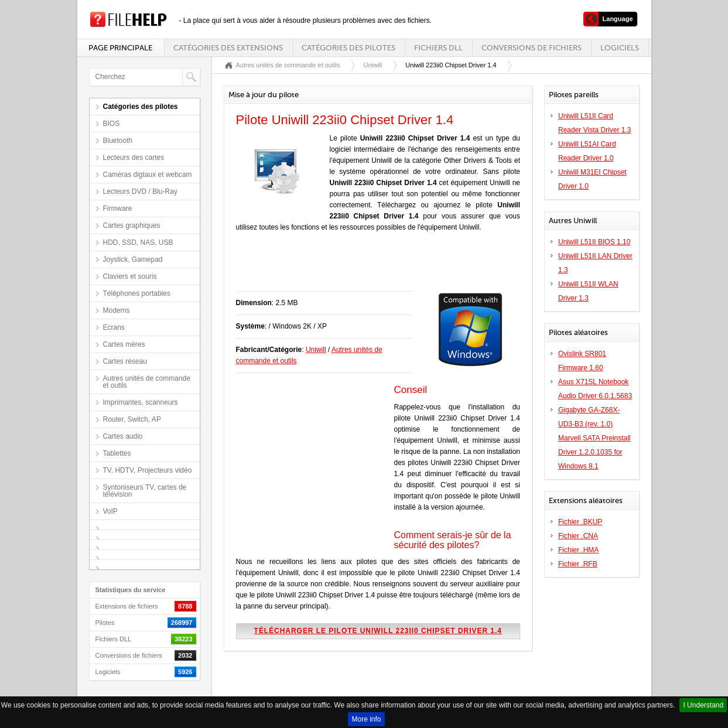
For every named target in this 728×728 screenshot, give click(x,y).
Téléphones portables (137, 293)
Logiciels (620, 48)
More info (366, 719)
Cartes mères (124, 344)
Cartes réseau (125, 361)
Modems (117, 310)
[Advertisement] (373, 268)
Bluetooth (118, 141)
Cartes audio (123, 436)
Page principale (120, 48)
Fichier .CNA (578, 536)
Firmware (118, 209)
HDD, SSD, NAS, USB (138, 242)
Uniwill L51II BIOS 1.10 (594, 242)
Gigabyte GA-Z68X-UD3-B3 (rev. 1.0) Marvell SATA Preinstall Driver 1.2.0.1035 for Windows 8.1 (594, 438)
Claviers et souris (130, 276)
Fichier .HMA (578, 550)
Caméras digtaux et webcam (148, 175)
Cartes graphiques (132, 225)
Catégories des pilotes (348, 48)
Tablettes (117, 453)
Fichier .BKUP (580, 522)
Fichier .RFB (578, 564)
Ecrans (114, 327)
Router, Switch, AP (132, 419)
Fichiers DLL (438, 48)
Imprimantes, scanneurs (141, 402)
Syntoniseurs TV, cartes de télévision (145, 491)
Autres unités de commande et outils (147, 382)
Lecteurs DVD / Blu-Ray (140, 192)
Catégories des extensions (228, 48)
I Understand (703, 705)
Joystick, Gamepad (133, 259)
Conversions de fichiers (532, 48)
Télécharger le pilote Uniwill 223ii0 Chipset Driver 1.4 (378, 631)
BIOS (112, 124)
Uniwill (372, 65)
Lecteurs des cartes (134, 158)
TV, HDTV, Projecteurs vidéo (148, 470)
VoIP (110, 511)
